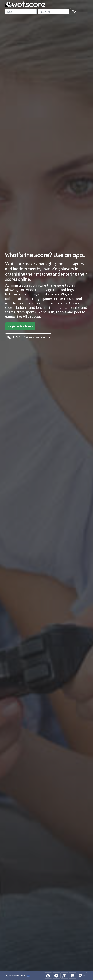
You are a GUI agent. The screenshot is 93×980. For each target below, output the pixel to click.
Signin (75, 11)
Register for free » (20, 326)
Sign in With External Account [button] (27, 337)
